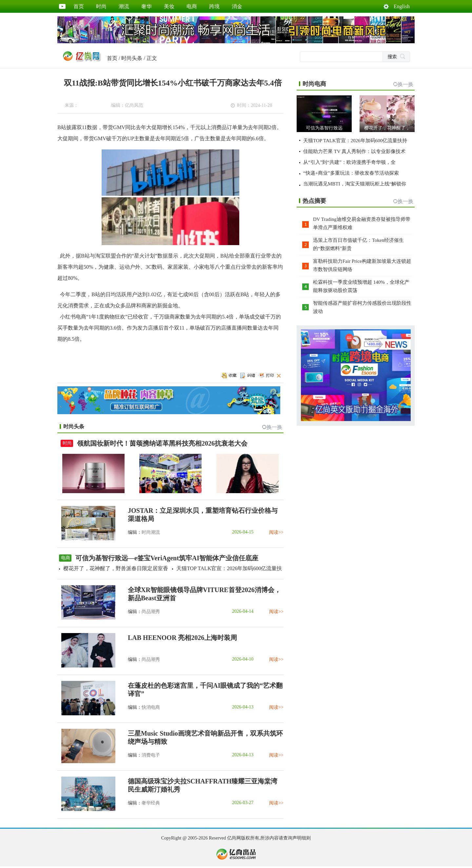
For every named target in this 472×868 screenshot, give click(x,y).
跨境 (214, 6)
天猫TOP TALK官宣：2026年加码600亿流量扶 (229, 568)
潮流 (124, 6)
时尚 (101, 6)
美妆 (169, 6)
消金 (237, 6)
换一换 (274, 427)
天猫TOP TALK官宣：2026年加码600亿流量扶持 (355, 141)
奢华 (147, 6)
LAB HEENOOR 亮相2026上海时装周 (182, 638)
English (402, 6)
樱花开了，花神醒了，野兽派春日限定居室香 (116, 568)
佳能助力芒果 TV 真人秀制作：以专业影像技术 (354, 151)
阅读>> (276, 532)
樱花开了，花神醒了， (387, 128)
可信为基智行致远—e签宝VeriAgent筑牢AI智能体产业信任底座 (167, 558)
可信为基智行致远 (324, 128)
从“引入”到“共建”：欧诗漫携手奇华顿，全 (349, 162)
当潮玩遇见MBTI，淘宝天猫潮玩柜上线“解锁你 (355, 184)
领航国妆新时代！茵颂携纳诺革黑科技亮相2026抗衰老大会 (162, 443)
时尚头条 (132, 58)
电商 (192, 6)
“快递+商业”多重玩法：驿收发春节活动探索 (351, 173)
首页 (79, 6)
